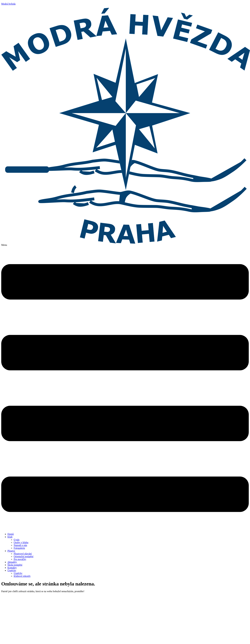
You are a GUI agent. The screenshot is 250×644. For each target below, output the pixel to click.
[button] (125, 387)
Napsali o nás (20, 545)
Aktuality (12, 562)
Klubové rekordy (22, 576)
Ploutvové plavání (23, 554)
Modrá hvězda (8, 4)
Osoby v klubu (21, 542)
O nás (17, 540)
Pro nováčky (20, 559)
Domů (11, 534)
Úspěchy (12, 570)
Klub (10, 537)
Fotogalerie (19, 548)
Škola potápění (15, 565)
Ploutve (11, 551)
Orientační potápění (24, 556)
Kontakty (12, 568)
